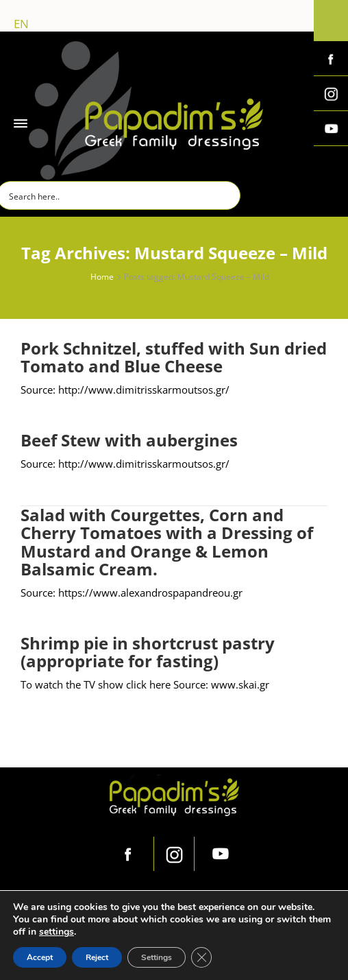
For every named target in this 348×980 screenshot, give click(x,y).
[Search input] (119, 195)
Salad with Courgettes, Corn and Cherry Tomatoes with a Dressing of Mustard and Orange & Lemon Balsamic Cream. (167, 542)
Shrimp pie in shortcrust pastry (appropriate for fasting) (148, 652)
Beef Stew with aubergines (129, 440)
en (21, 24)
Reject (97, 957)
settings (57, 932)
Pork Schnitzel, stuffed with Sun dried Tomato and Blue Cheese (174, 357)
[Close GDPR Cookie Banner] (201, 957)
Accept (40, 957)
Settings (157, 957)
